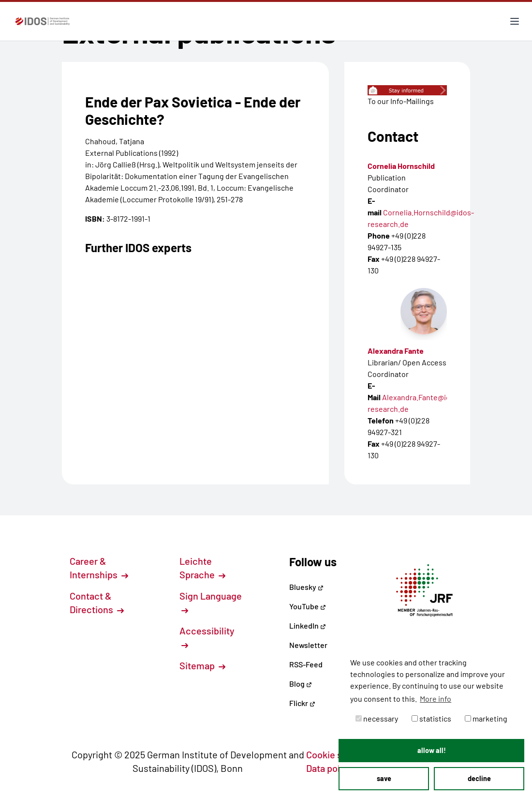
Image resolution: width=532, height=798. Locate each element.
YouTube (308, 606)
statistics (431, 718)
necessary (377, 718)
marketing (486, 718)
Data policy (335, 768)
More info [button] (436, 699)
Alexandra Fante (396, 351)
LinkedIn (308, 625)
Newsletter (308, 645)
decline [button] (479, 778)
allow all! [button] (432, 750)
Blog (301, 684)
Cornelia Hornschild (401, 166)
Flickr (302, 703)
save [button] (384, 778)
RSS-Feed (306, 664)
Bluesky (306, 587)
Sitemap (202, 665)
